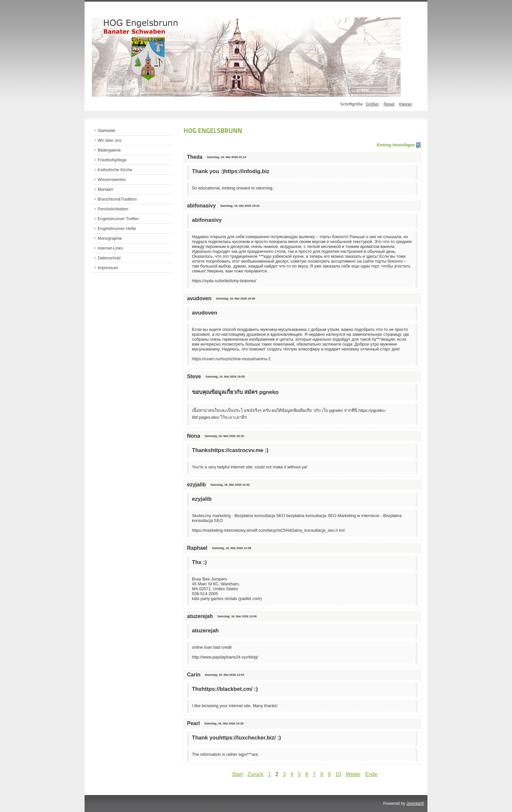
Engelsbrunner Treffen (118, 219)
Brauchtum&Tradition (117, 199)
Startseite (106, 130)
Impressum (108, 268)
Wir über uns (110, 140)
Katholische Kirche (115, 170)
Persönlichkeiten (113, 209)
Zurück (256, 774)
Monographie (110, 238)
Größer (372, 104)
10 (338, 774)
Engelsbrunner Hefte (117, 228)
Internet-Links (110, 248)
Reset (389, 104)
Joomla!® (415, 803)
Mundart (105, 189)
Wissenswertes (112, 179)
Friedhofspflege (112, 160)
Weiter (353, 774)
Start (237, 774)
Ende (371, 774)
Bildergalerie (109, 150)
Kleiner (406, 104)
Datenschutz (109, 258)
